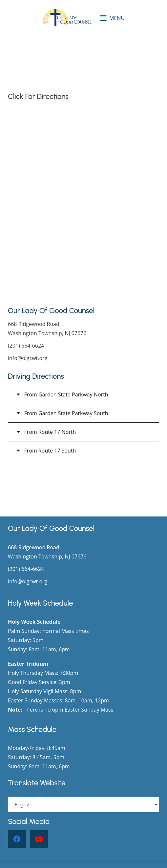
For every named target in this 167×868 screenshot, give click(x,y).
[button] (112, 18)
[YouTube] (39, 839)
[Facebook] (17, 839)
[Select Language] (83, 805)
